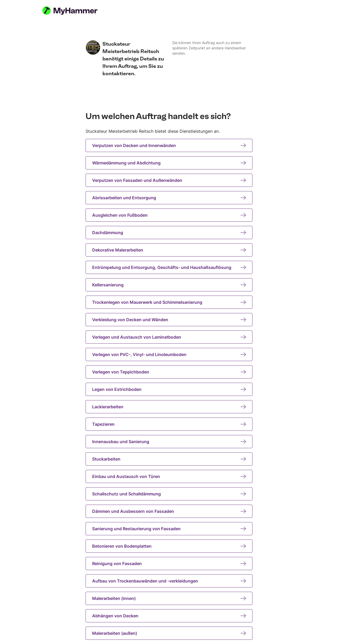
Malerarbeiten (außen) (169, 633)
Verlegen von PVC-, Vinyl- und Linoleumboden (169, 354)
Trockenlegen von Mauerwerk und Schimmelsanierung (169, 302)
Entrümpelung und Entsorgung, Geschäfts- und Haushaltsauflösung (169, 267)
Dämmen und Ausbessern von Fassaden (169, 511)
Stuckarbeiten (169, 459)
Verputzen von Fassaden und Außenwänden (169, 180)
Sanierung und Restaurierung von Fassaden (169, 529)
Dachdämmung (169, 233)
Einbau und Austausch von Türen (169, 476)
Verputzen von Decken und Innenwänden (169, 145)
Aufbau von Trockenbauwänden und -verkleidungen (169, 581)
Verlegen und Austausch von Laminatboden (169, 337)
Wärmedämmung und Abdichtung (169, 163)
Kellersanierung (169, 285)
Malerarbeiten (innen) (169, 598)
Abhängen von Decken (169, 616)
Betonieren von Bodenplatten (169, 546)
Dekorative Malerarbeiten (169, 250)
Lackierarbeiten (169, 407)
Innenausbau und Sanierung (169, 442)
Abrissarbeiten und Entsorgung (169, 198)
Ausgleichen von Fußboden (169, 215)
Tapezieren (169, 424)
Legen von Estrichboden (169, 389)
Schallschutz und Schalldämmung (169, 494)
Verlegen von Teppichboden (169, 372)
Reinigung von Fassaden (169, 563)
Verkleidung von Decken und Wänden (169, 320)
